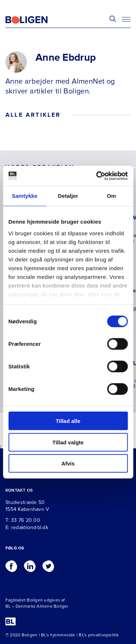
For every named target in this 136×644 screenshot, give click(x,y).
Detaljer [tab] (68, 196)
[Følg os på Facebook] (11, 564)
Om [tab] (112, 196)
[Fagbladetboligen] (36, 20)
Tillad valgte (68, 442)
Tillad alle (68, 421)
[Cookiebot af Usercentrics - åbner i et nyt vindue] (97, 176)
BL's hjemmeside (58, 635)
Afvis (68, 463)
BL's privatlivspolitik (99, 635)
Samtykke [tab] (24, 196)
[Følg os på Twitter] (48, 564)
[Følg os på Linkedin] (30, 564)
